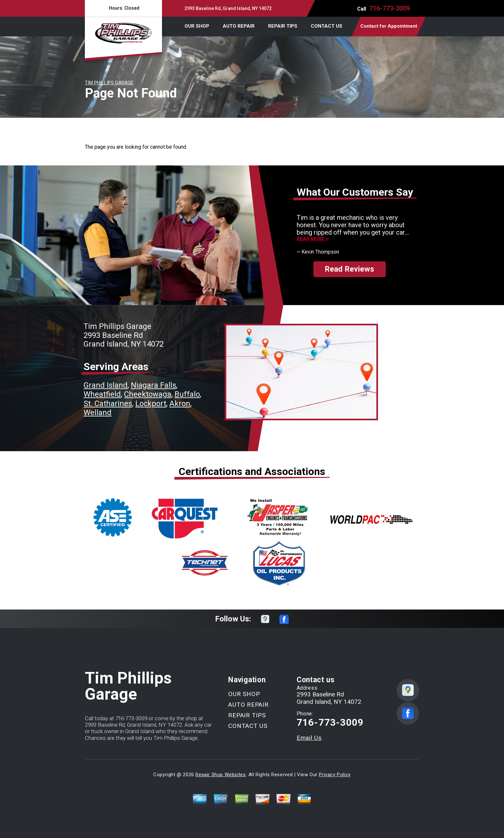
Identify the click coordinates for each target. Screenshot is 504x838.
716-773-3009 (390, 8)
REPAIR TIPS (283, 26)
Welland (98, 413)
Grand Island (106, 385)
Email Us (309, 738)
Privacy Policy (335, 775)
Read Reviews (349, 269)
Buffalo (187, 394)
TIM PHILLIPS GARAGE (109, 83)
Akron (180, 404)
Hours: (123, 8)
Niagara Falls (153, 385)
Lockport (151, 404)
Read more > (313, 239)
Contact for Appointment (389, 26)
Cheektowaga (148, 394)
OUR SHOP (197, 26)
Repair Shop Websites (221, 775)
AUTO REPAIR (239, 26)
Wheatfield (102, 394)
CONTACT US (327, 26)
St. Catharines (108, 404)
